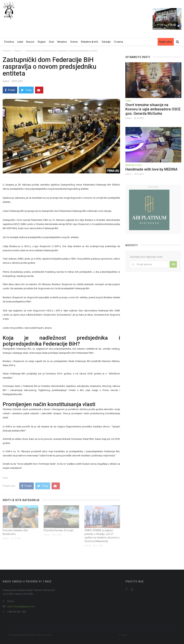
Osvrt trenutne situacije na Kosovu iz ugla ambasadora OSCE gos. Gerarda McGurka (153, 109)
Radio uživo (166, 42)
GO (174, 264)
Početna (9, 42)
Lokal (20, 42)
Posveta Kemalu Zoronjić (59, 530)
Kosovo (30, 42)
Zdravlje (106, 42)
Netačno (62, 42)
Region (42, 42)
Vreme (74, 42)
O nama (118, 42)
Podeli (10, 90)
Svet (51, 42)
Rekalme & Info (90, 42)
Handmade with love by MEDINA (151, 169)
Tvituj (26, 90)
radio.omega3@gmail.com (21, 606)
